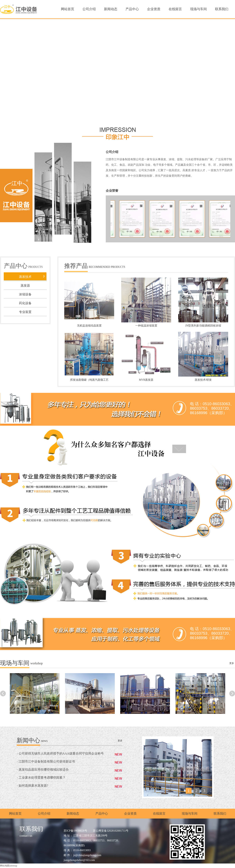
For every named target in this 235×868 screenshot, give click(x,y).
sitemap (13, 866)
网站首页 (68, 9)
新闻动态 (111, 9)
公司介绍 (89, 9)
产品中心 (132, 9)
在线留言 (175, 9)
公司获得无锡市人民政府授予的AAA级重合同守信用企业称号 (61, 753)
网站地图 (5, 866)
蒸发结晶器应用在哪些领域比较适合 (44, 770)
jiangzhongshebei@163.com (79, 860)
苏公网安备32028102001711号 (111, 831)
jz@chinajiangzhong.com (87, 855)
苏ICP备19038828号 (75, 831)
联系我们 (222, 9)
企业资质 (154, 9)
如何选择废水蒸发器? (33, 786)
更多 (232, 663)
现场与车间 (198, 9)
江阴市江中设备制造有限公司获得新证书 (47, 761)
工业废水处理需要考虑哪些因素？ (42, 778)
